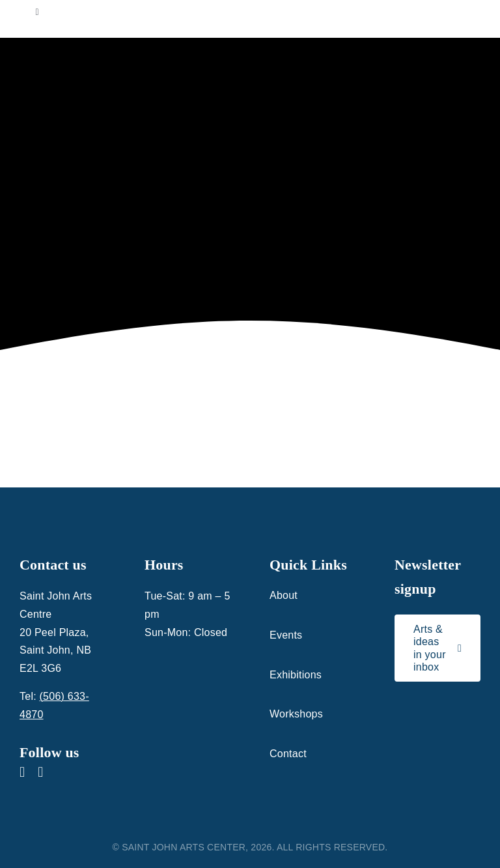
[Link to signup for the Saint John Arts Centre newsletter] (437, 648)
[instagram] (40, 772)
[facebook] (22, 772)
